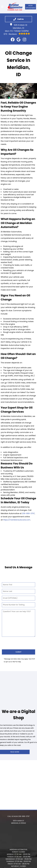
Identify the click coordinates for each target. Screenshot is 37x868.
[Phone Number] (19, 605)
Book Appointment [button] (31, 7)
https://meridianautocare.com (17, 520)
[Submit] (19, 652)
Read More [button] (15, 752)
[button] (13, 40)
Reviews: (17, 34)
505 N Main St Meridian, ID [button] (18, 26)
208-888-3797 (28, 513)
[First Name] (19, 585)
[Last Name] (19, 591)
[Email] (19, 598)
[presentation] (19, 643)
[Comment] (19, 623)
